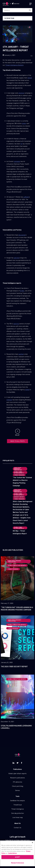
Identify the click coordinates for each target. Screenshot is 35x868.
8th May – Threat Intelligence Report (20, 532)
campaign (17, 161)
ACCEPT (18, 857)
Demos (17, 790)
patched (17, 258)
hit (22, 144)
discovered (22, 235)
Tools (17, 796)
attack (30, 78)
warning (16, 324)
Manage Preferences (18, 863)
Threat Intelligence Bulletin (14, 65)
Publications (18, 769)
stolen (24, 123)
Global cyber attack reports (17, 773)
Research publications (17, 778)
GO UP (18, 432)
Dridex (22, 291)
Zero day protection (18, 813)
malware (9, 400)
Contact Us (18, 827)
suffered (26, 197)
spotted (21, 354)
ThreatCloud (17, 805)
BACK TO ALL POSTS (17, 441)
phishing (21, 93)
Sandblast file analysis (17, 800)
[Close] (32, 843)
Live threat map (18, 817)
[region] (17, 854)
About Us (17, 823)
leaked (27, 389)
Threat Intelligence (18, 809)
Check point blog (18, 786)
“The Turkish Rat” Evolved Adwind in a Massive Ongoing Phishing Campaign (22, 482)
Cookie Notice (12, 853)
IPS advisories (17, 782)
